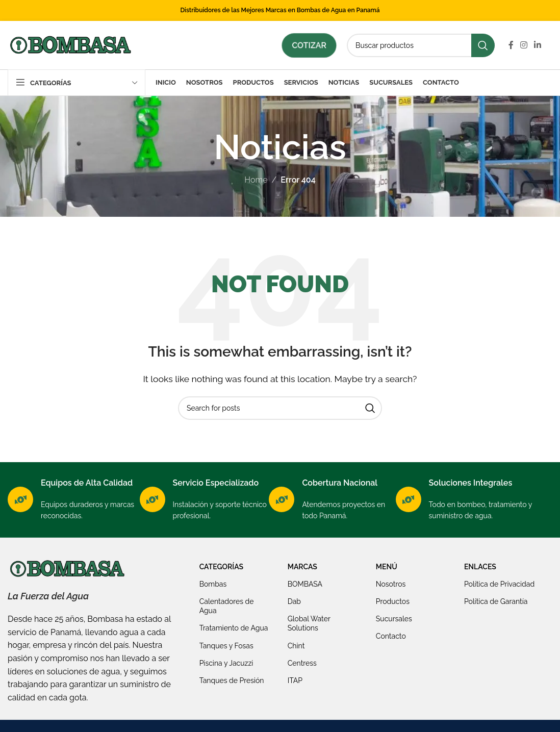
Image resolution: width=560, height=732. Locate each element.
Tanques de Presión (232, 680)
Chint (296, 646)
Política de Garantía (496, 601)
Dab (294, 601)
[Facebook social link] (511, 45)
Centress (302, 663)
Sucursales (394, 619)
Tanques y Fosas (226, 646)
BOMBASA (305, 584)
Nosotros (391, 584)
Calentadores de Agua (227, 606)
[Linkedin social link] (538, 45)
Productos (393, 601)
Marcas (302, 567)
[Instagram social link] (524, 45)
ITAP (295, 680)
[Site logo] (70, 45)
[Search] (421, 45)
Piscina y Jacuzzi (226, 663)
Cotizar (309, 45)
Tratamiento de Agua (234, 628)
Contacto (391, 636)
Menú (387, 567)
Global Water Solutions (309, 623)
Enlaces (480, 567)
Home (256, 180)
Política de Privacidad (499, 584)
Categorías (221, 567)
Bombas (213, 584)
